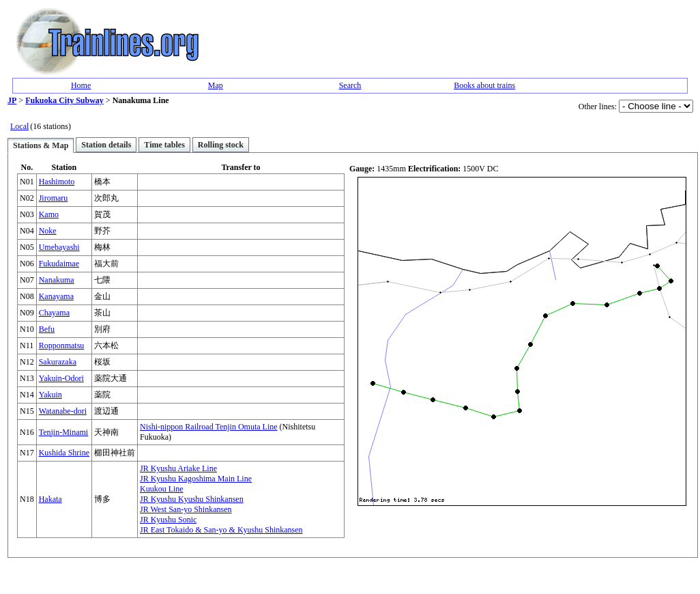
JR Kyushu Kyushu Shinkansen (192, 499)
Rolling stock (221, 145)
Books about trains (484, 85)
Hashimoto (57, 182)
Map (216, 85)
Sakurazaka (58, 362)
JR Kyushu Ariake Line (178, 468)
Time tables (164, 145)
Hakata (50, 499)
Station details (106, 145)
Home (81, 85)
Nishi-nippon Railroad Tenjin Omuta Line (209, 427)
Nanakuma (57, 280)
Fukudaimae (59, 264)
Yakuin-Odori (61, 378)
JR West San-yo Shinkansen (186, 509)
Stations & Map (41, 145)
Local (19, 126)
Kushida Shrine (64, 453)
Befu (47, 329)
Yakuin (50, 395)
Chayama (54, 313)
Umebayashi (59, 247)
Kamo (49, 214)
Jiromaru (54, 198)
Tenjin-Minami (63, 432)
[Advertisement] (422, 42)
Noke (48, 231)
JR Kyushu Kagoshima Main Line (196, 479)
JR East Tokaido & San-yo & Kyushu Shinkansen (221, 530)
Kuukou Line (162, 489)
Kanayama (56, 296)
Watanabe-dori (63, 411)
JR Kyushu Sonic (168, 520)
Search (350, 85)
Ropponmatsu (62, 345)
